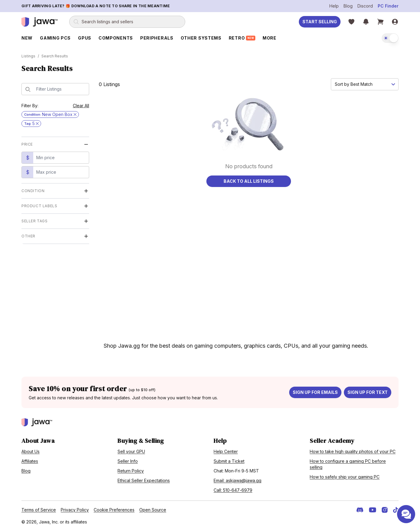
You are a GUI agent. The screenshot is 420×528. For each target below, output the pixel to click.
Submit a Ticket (229, 459)
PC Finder (388, 6)
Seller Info (128, 459)
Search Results (55, 54)
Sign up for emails (315, 390)
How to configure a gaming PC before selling (348, 462)
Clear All (81, 104)
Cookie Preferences (114, 508)
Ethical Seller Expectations (144, 479)
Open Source (153, 508)
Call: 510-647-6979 (233, 488)
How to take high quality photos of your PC (353, 450)
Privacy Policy (75, 508)
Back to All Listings (249, 179)
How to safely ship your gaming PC (345, 475)
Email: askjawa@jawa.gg (237, 479)
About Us (31, 450)
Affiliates (30, 459)
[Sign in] (395, 22)
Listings (28, 54)
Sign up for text (368, 390)
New (27, 38)
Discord (365, 6)
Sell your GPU (131, 450)
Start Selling (320, 22)
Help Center (226, 450)
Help (334, 6)
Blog (348, 6)
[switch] (390, 38)
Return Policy (131, 469)
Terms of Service (39, 508)
